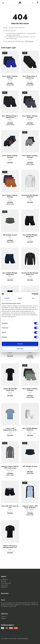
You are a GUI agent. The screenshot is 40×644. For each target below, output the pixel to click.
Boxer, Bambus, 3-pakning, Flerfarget (30, 117)
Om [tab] (33, 298)
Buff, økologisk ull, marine (30, 466)
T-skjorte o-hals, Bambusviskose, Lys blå (10, 429)
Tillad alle (20, 344)
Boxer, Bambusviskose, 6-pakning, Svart (30, 77)
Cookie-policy (5, 585)
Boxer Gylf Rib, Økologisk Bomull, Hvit (30, 429)
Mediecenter (4, 587)
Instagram (3, 619)
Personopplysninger (6, 583)
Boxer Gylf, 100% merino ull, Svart (10, 507)
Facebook (4, 617)
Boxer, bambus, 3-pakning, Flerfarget (10, 77)
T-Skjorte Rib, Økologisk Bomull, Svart (10, 390)
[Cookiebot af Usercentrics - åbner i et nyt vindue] (32, 294)
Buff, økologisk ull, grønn (10, 235)
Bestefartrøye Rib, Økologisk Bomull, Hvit (30, 196)
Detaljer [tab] (20, 298)
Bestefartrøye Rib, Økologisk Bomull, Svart (30, 274)
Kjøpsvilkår (4, 581)
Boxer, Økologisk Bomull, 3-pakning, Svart (10, 117)
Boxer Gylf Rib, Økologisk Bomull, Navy (10, 274)
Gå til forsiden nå (29, 41)
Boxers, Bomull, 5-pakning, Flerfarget (10, 156)
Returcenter (5, 593)
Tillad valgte (20, 349)
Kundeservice (4, 579)
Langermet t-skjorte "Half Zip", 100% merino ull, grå (10, 467)
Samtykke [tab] (7, 298)
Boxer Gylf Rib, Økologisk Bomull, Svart (30, 236)
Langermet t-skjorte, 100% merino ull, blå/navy (30, 507)
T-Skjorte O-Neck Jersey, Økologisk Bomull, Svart (10, 547)
